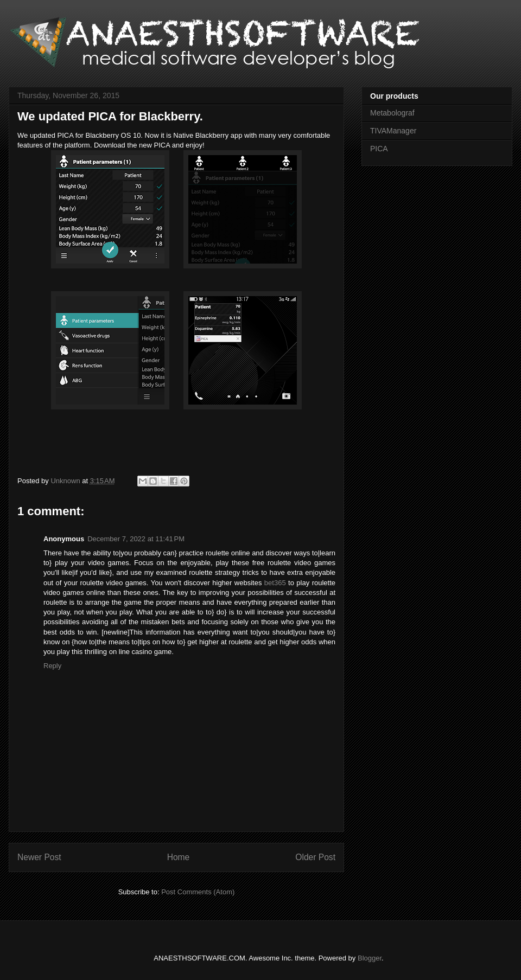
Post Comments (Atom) (198, 892)
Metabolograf (392, 113)
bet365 (275, 583)
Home (179, 857)
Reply (52, 666)
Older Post (315, 857)
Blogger (370, 958)
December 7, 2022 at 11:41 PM (136, 539)
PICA (379, 149)
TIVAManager (393, 131)
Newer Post (39, 857)
